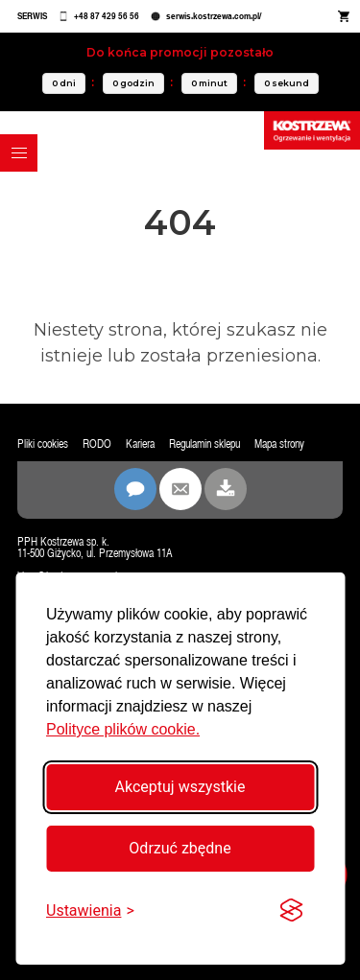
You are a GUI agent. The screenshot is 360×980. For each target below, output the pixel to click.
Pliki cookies (43, 444)
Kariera (140, 444)
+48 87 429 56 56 (107, 16)
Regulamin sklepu (204, 444)
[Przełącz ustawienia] (90, 910)
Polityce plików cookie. (123, 729)
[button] (19, 153)
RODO (97, 444)
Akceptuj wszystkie (180, 787)
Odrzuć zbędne (180, 848)
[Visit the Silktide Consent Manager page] (291, 911)
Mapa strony (279, 444)
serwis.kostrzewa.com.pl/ (214, 16)
